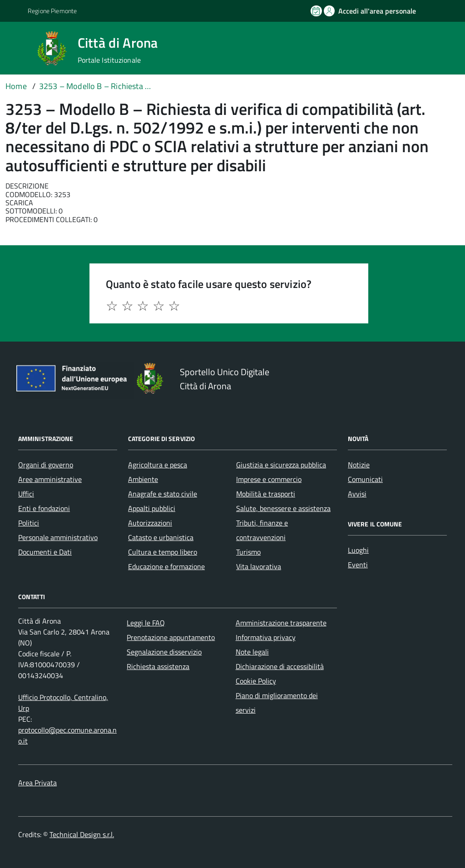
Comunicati (365, 479)
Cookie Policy (256, 681)
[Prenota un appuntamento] (317, 11)
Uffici (26, 494)
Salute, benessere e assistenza (283, 508)
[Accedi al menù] (20, 47)
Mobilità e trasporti (266, 494)
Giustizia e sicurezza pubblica (281, 465)
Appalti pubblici (152, 508)
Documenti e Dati (45, 552)
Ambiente (143, 479)
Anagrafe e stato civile (163, 494)
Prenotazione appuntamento (171, 637)
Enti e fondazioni (44, 508)
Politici (29, 523)
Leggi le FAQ (146, 623)
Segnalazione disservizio (164, 652)
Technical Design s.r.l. (82, 834)
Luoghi (358, 550)
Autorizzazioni (150, 523)
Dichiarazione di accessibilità (280, 666)
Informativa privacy (266, 637)
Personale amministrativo (58, 537)
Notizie (359, 465)
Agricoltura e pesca (158, 465)
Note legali (252, 652)
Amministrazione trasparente (281, 623)
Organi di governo (46, 465)
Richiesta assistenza (158, 666)
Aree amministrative (50, 479)
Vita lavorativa (259, 566)
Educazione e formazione (166, 566)
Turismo (248, 552)
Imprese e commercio (269, 479)
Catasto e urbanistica (161, 537)
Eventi (358, 565)
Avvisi (357, 494)
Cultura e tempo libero (163, 552)
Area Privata (37, 783)
